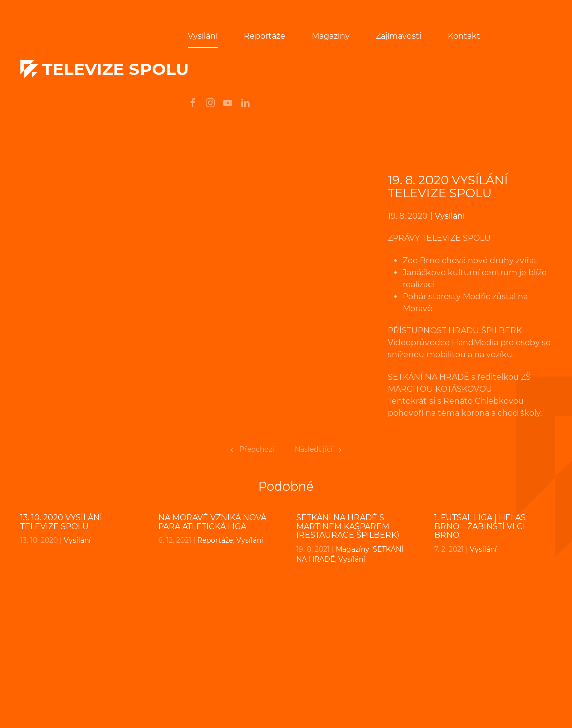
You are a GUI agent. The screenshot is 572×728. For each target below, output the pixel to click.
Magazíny (331, 36)
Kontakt (464, 36)
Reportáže (265, 36)
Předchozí (252, 449)
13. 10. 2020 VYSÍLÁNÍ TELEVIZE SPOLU (61, 522)
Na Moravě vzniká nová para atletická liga (212, 522)
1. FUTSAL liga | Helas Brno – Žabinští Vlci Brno (480, 526)
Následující (318, 449)
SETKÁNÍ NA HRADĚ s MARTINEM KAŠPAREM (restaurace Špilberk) (348, 526)
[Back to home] (104, 69)
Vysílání (203, 36)
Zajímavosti (399, 36)
